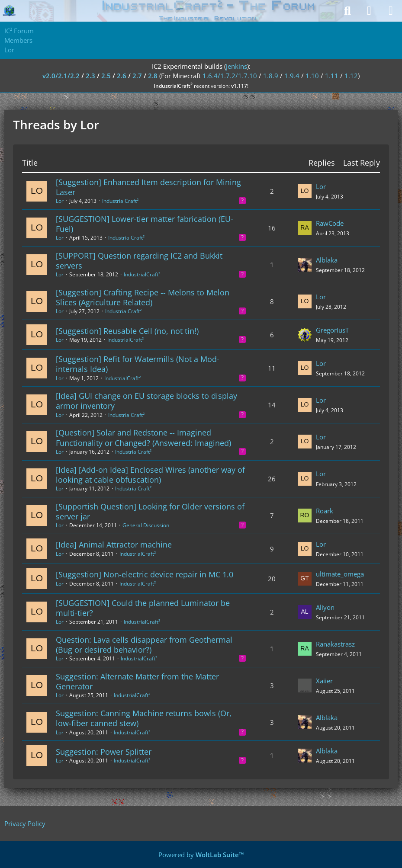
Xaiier (324, 681)
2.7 (137, 76)
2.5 (106, 76)
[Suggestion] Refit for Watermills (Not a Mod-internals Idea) (138, 364)
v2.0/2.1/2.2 (61, 76)
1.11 (332, 76)
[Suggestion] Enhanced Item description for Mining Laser (148, 187)
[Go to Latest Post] (305, 191)
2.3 (90, 76)
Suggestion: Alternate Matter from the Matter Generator (137, 681)
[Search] (347, 11)
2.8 (153, 76)
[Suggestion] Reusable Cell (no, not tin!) (127, 331)
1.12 (351, 76)
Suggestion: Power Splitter (104, 752)
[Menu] (391, 11)
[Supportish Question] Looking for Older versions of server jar (150, 511)
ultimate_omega (340, 574)
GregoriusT (332, 330)
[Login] (369, 11)
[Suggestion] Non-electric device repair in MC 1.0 (145, 574)
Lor (60, 201)
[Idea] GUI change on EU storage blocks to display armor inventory (146, 401)
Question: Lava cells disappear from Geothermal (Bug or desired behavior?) (144, 645)
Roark (325, 511)
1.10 (312, 76)
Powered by (201, 855)
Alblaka (327, 260)
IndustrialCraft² (120, 201)
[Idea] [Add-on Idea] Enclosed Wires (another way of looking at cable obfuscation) (150, 475)
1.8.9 (271, 76)
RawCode (330, 223)
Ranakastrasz (335, 644)
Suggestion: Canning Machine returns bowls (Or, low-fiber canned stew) (144, 718)
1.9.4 (292, 76)
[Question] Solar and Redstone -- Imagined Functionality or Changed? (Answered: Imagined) (143, 437)
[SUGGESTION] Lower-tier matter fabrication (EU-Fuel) (145, 224)
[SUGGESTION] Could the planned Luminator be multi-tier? (143, 608)
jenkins (236, 66)
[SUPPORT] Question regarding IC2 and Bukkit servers (139, 261)
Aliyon (325, 607)
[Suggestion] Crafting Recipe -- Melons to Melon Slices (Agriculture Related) (143, 297)
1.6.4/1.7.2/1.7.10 (230, 76)
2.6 (122, 76)
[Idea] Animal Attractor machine (114, 545)
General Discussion (146, 525)
